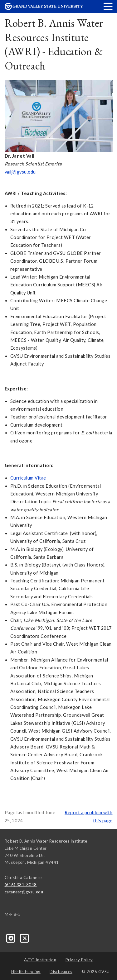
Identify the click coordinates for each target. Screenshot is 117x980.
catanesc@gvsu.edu (24, 892)
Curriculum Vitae (28, 478)
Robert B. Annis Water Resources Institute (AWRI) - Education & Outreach (54, 44)
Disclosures (61, 972)
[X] (25, 938)
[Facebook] (12, 938)
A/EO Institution (40, 960)
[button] (108, 6)
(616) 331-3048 (21, 885)
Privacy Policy (79, 960)
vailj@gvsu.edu (20, 172)
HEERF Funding (26, 972)
